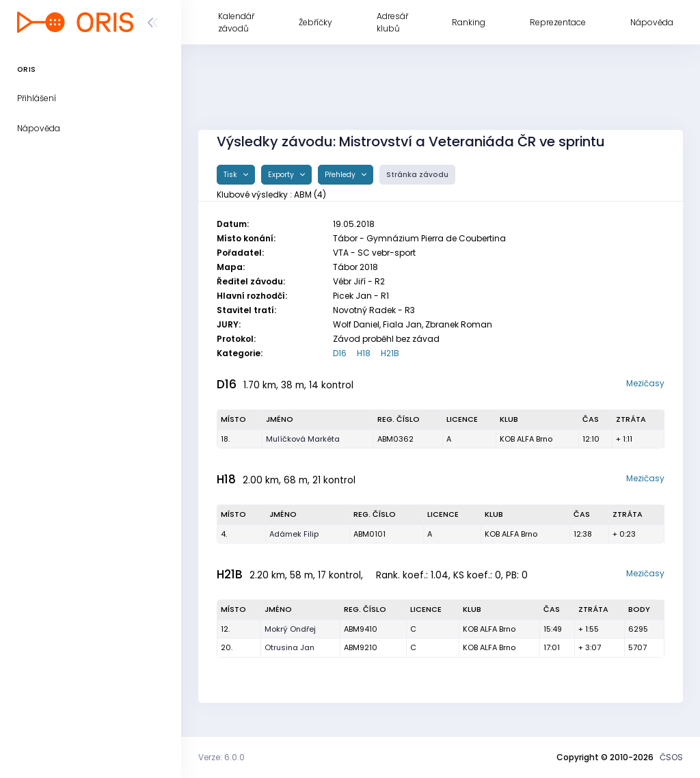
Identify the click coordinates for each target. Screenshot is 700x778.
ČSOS (671, 757)
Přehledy (341, 175)
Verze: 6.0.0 (221, 757)
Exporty (282, 175)
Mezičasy (645, 383)
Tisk (231, 175)
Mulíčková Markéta (303, 439)
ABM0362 (395, 439)
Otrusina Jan (290, 647)
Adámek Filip (294, 534)
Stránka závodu (417, 175)
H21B (390, 353)
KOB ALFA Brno (526, 439)
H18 (364, 353)
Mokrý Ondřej (290, 629)
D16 (340, 353)
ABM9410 (361, 629)
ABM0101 (369, 534)
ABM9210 (361, 647)
